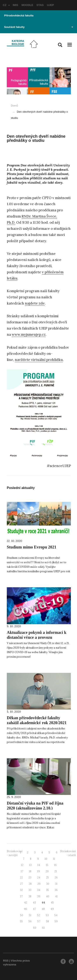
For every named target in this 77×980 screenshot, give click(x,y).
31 (56, 884)
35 (47, 890)
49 (52, 909)
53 (47, 915)
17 (22, 871)
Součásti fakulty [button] (39, 27)
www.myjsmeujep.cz (29, 334)
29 (39, 884)
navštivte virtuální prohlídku (39, 360)
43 (34, 903)
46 (25, 909)
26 (56, 878)
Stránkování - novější (15, 853)
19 (38, 871)
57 (39, 921)
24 (39, 878)
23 (30, 878)
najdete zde (35, 303)
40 (48, 896)
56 (30, 921)
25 (47, 878)
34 (39, 890)
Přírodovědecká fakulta (19, 15)
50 (22, 915)
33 (30, 890)
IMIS (16, 5)
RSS (6, 961)
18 (30, 871)
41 (56, 896)
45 (52, 903)
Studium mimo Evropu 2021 (32, 547)
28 (30, 884)
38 (30, 896)
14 (39, 865)
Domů (14, 106)
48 (43, 909)
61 (43, 928)
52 (39, 915)
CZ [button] (6, 5)
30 (48, 884)
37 (21, 896)
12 (22, 865)
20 (47, 871)
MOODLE (27, 5)
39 (39, 896)
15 (47, 865)
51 (30, 915)
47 (34, 909)
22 (21, 878)
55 (21, 921)
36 (56, 890)
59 (56, 921)
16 (55, 865)
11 (54, 859)
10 (46, 859)
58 (47, 921)
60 (35, 928)
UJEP (51, 5)
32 (21, 890)
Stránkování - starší (68, 853)
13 (30, 865)
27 (22, 884)
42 (26, 903)
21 (56, 871)
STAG (40, 5)
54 (56, 915)
